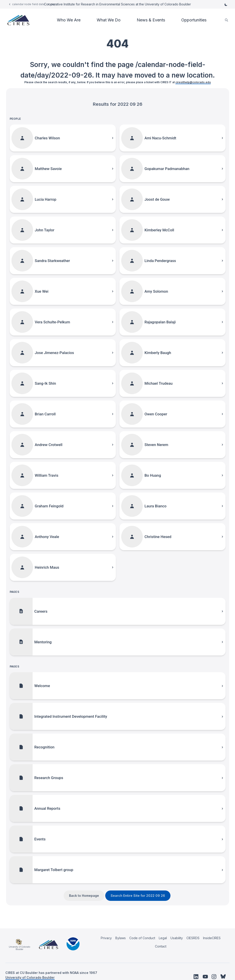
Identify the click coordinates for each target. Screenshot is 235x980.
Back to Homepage (84, 896)
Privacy (106, 938)
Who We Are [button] (69, 20)
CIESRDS (193, 938)
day (53, 4)
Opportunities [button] (194, 20)
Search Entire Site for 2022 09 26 (138, 896)
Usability (177, 938)
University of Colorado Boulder (30, 977)
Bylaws (121, 938)
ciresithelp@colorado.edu (193, 82)
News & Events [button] (151, 20)
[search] (226, 20)
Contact (161, 946)
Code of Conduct (142, 938)
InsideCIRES (212, 938)
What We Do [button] (109, 20)
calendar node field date (28, 4)
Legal (163, 938)
